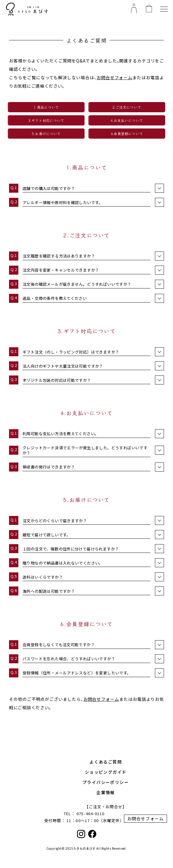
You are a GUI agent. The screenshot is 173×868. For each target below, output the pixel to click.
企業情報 (106, 792)
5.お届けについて (46, 133)
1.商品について (46, 107)
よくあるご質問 (106, 762)
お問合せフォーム (115, 77)
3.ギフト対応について (46, 120)
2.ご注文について (127, 107)
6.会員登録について (127, 133)
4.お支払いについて (127, 120)
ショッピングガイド (106, 772)
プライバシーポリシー (106, 782)
